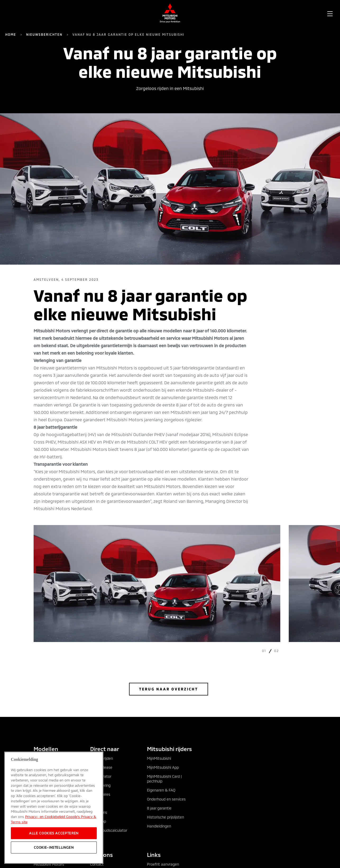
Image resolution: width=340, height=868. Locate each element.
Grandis (40, 785)
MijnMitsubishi (159, 758)
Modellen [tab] (46, 749)
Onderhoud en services (166, 799)
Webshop (98, 821)
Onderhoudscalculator (109, 830)
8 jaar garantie (159, 808)
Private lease (101, 767)
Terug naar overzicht (169, 689)
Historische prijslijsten (166, 817)
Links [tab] (154, 855)
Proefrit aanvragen (163, 864)
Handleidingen (159, 826)
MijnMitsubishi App (163, 767)
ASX (37, 794)
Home (11, 34)
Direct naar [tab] (105, 749)
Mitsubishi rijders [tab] (169, 749)
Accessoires (100, 794)
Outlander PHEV (47, 767)
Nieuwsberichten (44, 34)
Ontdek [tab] (43, 855)
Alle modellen (45, 758)
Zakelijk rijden (102, 758)
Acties (95, 803)
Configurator (101, 776)
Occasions (99, 812)
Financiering (100, 785)
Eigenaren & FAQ (161, 790)
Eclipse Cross (45, 776)
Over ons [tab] (102, 855)
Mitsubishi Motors (49, 864)
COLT (38, 803)
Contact (97, 864)
